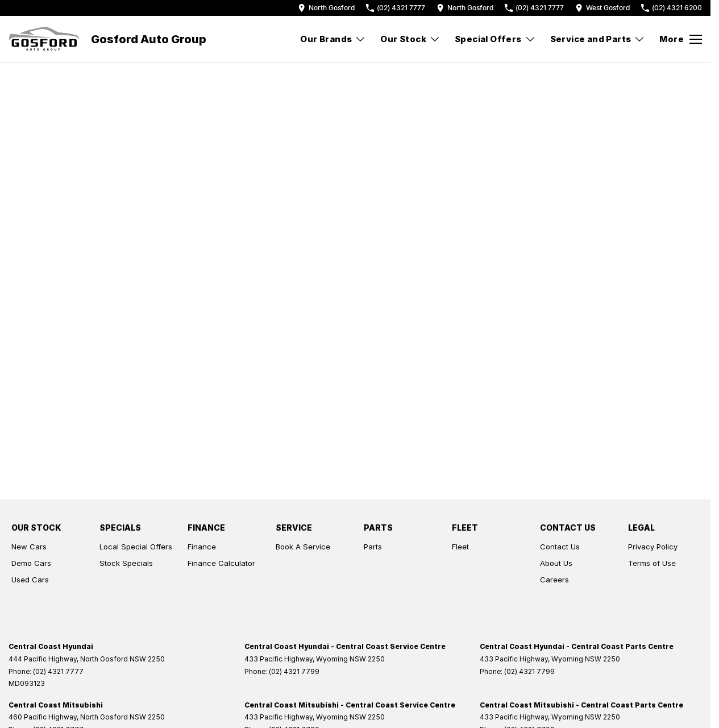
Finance (202, 547)
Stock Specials (126, 563)
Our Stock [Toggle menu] (410, 39)
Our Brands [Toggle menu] (333, 39)
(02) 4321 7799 (294, 671)
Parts (373, 547)
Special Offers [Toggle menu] (495, 39)
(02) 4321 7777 (58, 671)
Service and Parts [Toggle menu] (598, 39)
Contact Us (560, 547)
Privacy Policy (653, 547)
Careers (554, 580)
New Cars (29, 547)
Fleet (460, 547)
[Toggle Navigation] (681, 39)
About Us (556, 563)
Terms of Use (652, 563)
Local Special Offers (136, 547)
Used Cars (30, 580)
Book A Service (303, 547)
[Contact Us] (326, 8)
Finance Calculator (221, 563)
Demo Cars (31, 563)
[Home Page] (44, 39)
